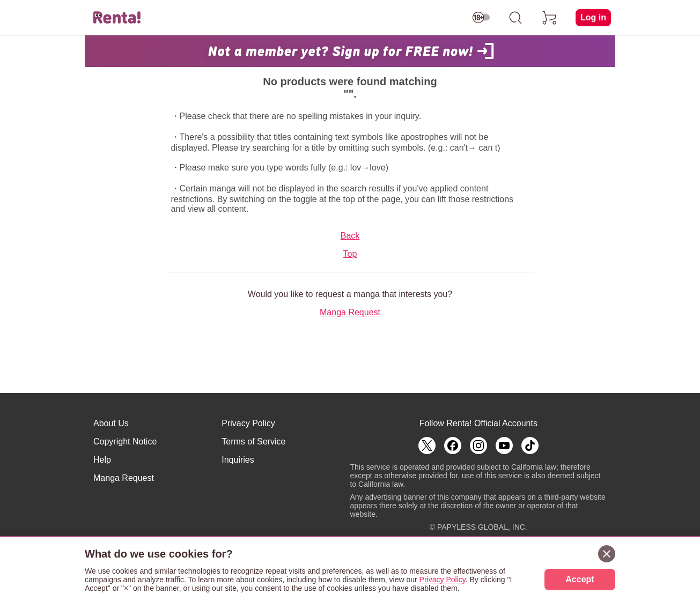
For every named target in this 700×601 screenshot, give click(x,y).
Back (350, 236)
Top (350, 254)
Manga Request (350, 312)
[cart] (550, 18)
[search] (515, 18)
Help (102, 460)
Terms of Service (253, 442)
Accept (580, 579)
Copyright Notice (125, 442)
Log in (593, 17)
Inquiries (238, 460)
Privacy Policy (248, 423)
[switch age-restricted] (481, 18)
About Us (111, 423)
